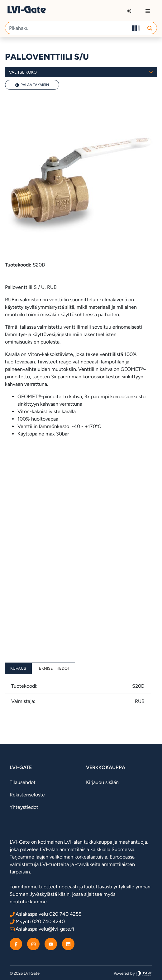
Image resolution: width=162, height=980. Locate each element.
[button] (150, 28)
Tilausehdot (23, 782)
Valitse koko (81, 72)
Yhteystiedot (24, 807)
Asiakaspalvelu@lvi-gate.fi (42, 929)
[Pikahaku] (67, 28)
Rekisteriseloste (27, 795)
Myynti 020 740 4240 (37, 921)
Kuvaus (18, 668)
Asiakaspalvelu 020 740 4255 (45, 914)
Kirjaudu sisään (102, 782)
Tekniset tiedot (53, 668)
